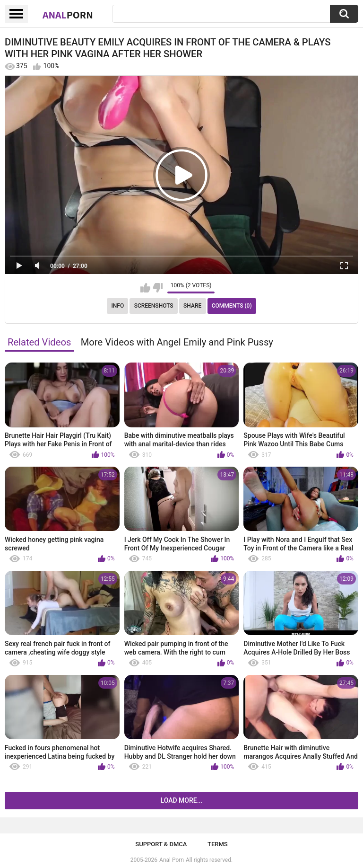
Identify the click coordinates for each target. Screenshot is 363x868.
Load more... (182, 800)
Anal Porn (172, 860)
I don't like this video (158, 288)
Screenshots (154, 306)
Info (117, 306)
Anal (68, 15)
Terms (218, 844)
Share (192, 306)
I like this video (145, 288)
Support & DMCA (161, 844)
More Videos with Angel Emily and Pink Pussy (177, 342)
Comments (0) (232, 306)
